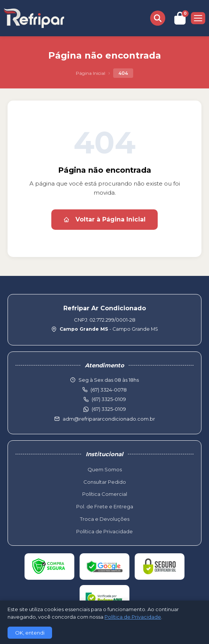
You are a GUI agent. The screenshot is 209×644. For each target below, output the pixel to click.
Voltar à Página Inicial (104, 219)
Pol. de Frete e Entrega (105, 506)
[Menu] (198, 18)
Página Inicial (91, 73)
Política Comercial (105, 494)
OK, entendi (30, 633)
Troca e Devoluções (105, 519)
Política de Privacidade (104, 531)
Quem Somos (105, 469)
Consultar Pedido (105, 482)
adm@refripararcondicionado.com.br (109, 419)
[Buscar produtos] (158, 18)
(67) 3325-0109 (109, 409)
